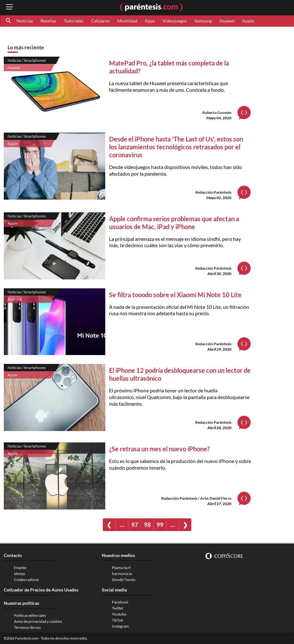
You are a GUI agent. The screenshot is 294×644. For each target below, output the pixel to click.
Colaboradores (26, 580)
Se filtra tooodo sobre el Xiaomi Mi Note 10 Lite (176, 295)
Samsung (203, 21)
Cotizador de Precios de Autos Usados (41, 590)
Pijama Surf (121, 568)
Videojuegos (175, 21)
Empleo (20, 568)
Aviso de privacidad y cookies (38, 621)
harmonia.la (122, 574)
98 (147, 525)
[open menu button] (9, 7)
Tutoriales (74, 21)
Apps (150, 21)
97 (135, 525)
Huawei (227, 21)
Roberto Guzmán (217, 113)
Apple (248, 21)
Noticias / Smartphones (27, 60)
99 (160, 525)
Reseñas (48, 21)
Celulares (100, 21)
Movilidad (127, 21)
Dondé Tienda (124, 580)
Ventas (19, 574)
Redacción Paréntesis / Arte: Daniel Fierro (196, 498)
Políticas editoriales (30, 615)
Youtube (119, 614)
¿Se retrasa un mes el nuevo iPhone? (159, 449)
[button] (9, 21)
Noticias (25, 21)
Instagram (120, 626)
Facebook (120, 602)
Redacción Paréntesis (213, 192)
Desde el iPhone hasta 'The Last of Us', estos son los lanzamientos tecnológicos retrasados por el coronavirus (176, 147)
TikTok (117, 620)
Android (15, 299)
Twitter (118, 608)
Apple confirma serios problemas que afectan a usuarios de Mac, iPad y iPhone (174, 223)
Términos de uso (27, 627)
